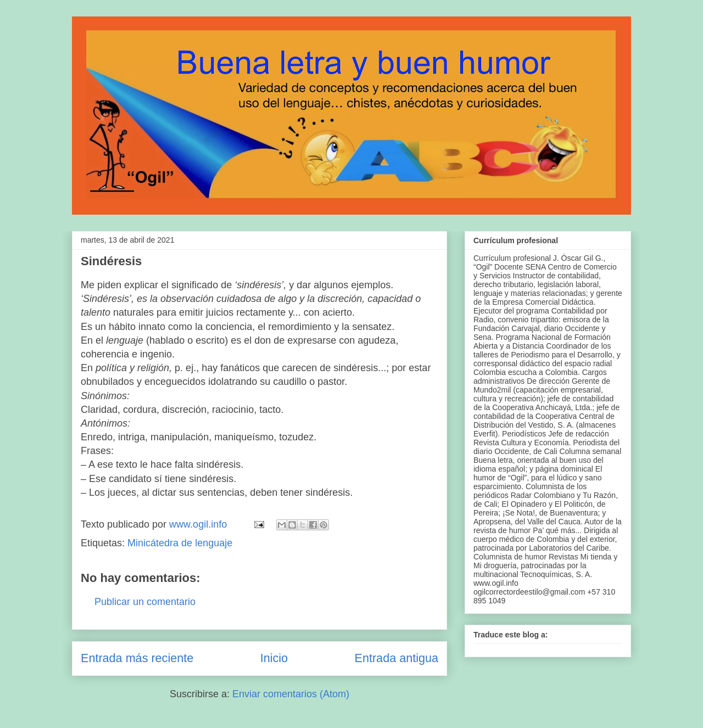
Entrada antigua (397, 658)
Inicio (274, 658)
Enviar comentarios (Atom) (291, 694)
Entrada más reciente (137, 658)
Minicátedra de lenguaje (180, 543)
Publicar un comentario (145, 602)
